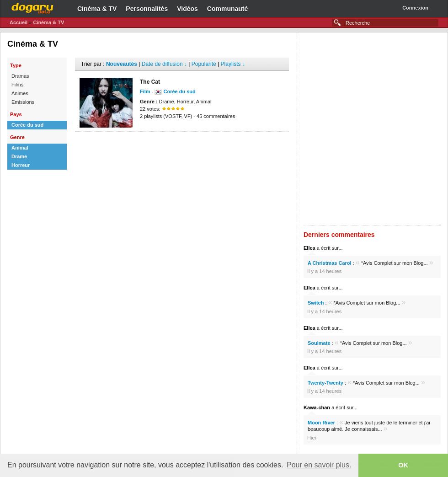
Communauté (227, 9)
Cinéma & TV (97, 9)
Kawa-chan (317, 407)
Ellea (309, 248)
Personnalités (147, 9)
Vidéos (187, 9)
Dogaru (32, 7)
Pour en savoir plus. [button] (319, 465)
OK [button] (403, 465)
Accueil (19, 22)
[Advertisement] (113, 129)
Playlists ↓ (233, 64)
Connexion (415, 8)
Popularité (204, 64)
